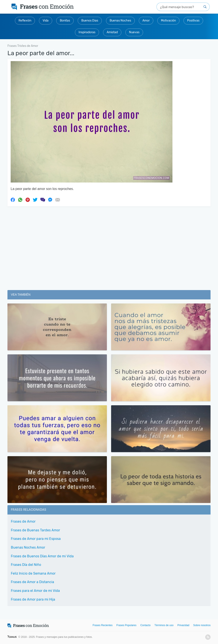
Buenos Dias (90, 21)
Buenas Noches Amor (28, 547)
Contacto (145, 625)
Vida (46, 21)
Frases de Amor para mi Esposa (36, 539)
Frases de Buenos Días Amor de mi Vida (42, 556)
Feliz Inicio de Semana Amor (33, 573)
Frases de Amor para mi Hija (33, 599)
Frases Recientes (103, 625)
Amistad (112, 32)
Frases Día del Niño (26, 565)
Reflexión (25, 21)
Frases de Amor (23, 521)
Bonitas (65, 21)
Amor (146, 21)
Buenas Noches (120, 21)
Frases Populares (126, 625)
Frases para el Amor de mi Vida (35, 591)
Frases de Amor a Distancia (32, 582)
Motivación (168, 21)
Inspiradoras (87, 32)
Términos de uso (164, 625)
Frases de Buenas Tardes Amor (35, 530)
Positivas (193, 21)
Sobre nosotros (202, 625)
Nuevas (134, 32)
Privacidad (183, 625)
